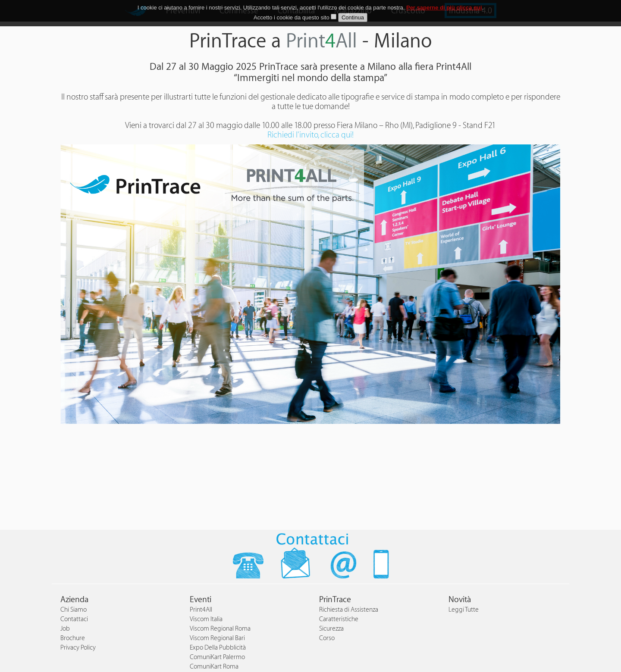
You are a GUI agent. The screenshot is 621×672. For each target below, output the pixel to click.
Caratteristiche (339, 619)
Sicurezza (331, 629)
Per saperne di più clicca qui (444, 8)
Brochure (73, 638)
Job (65, 629)
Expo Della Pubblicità (218, 648)
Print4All (201, 610)
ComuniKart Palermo (217, 657)
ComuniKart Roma (214, 667)
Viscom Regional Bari (217, 638)
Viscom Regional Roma (220, 629)
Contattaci (74, 619)
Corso (327, 638)
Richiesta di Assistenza (349, 610)
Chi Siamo (74, 610)
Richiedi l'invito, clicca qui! (310, 135)
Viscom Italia (206, 619)
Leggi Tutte (464, 610)
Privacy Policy (78, 648)
